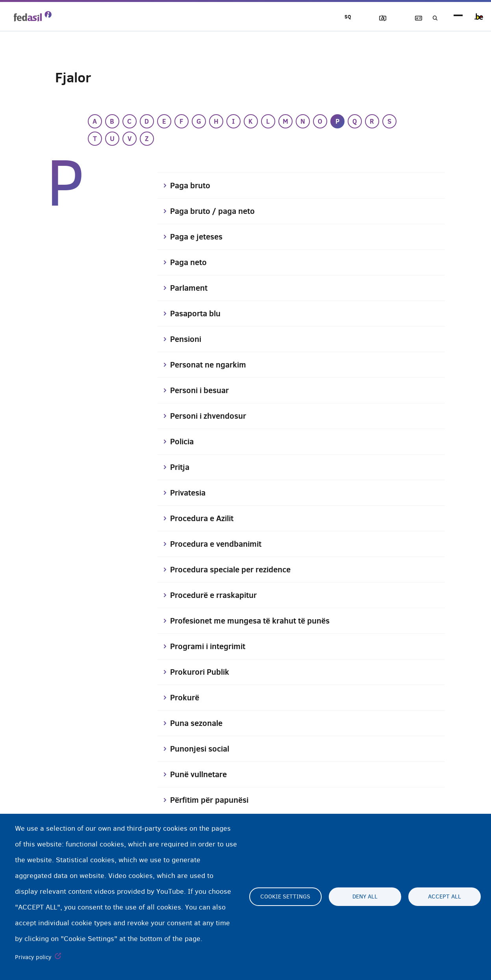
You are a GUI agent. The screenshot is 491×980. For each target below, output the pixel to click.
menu (458, 17)
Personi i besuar (202, 390)
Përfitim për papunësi (213, 800)
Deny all (365, 897)
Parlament (191, 288)
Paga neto (190, 262)
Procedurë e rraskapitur (217, 595)
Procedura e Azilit (205, 518)
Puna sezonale (198, 723)
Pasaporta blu (197, 314)
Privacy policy (33, 957)
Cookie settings (285, 897)
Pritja (181, 467)
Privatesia (190, 493)
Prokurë (186, 698)
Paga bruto (192, 186)
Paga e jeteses (198, 237)
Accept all (445, 897)
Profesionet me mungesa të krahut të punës (256, 621)
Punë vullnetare (201, 774)
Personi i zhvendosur (211, 416)
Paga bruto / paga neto (216, 211)
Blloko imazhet (364, 18)
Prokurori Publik (202, 672)
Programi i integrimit (211, 646)
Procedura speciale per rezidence (236, 570)
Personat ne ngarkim (211, 365)
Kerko (431, 18)
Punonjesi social (202, 749)
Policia (183, 442)
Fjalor (409, 18)
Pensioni (187, 339)
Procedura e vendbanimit (220, 544)
